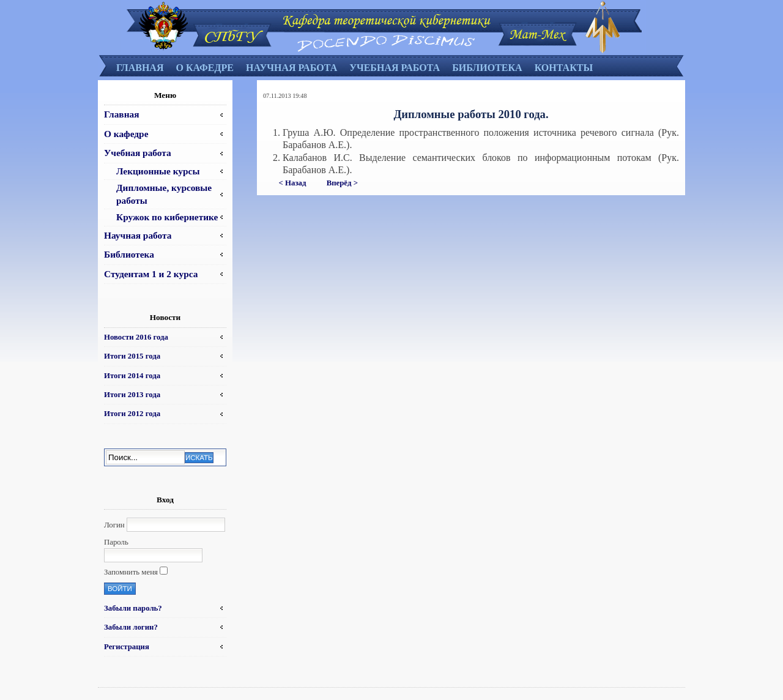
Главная (140, 68)
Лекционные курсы (158, 171)
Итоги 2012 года (132, 414)
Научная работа (291, 68)
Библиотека (487, 68)
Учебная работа (395, 68)
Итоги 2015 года (132, 356)
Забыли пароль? (133, 608)
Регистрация (127, 647)
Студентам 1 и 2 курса (151, 274)
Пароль (116, 542)
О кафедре (204, 68)
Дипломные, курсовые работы (164, 194)
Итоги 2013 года (132, 395)
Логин (114, 525)
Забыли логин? (131, 627)
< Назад (293, 183)
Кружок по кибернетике (167, 217)
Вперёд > (342, 183)
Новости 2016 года (136, 337)
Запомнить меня (131, 572)
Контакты (564, 68)
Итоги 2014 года (132, 376)
